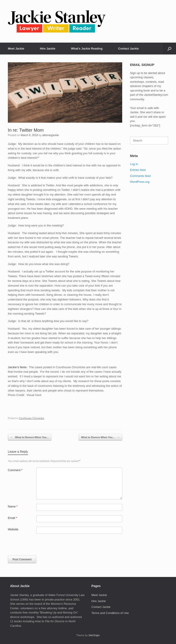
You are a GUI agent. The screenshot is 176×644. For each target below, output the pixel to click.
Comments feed (140, 176)
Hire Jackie (48, 49)
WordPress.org (140, 182)
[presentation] (39, 546)
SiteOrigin (94, 635)
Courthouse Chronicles (31, 418)
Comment (15, 470)
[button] (169, 49)
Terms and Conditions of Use (110, 613)
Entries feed (138, 170)
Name (13, 506)
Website (13, 529)
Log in (134, 164)
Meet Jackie (16, 49)
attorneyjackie (50, 135)
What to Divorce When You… (30, 437)
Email (12, 518)
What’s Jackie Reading (87, 49)
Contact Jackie (128, 49)
